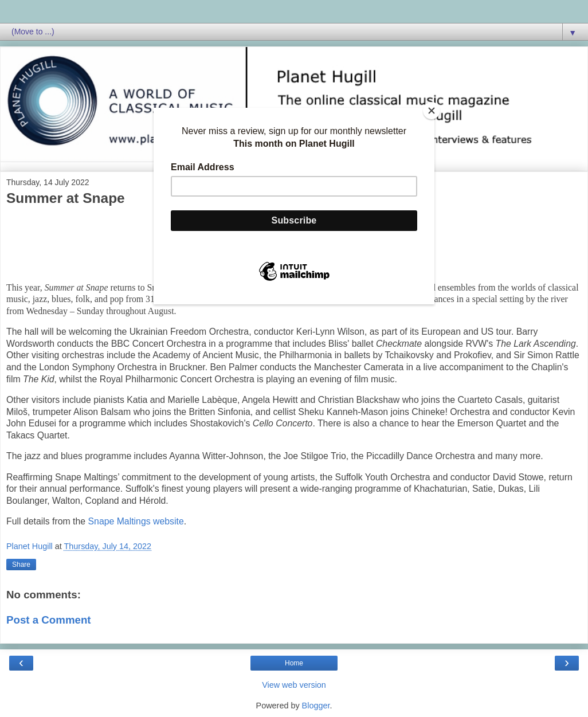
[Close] (432, 111)
